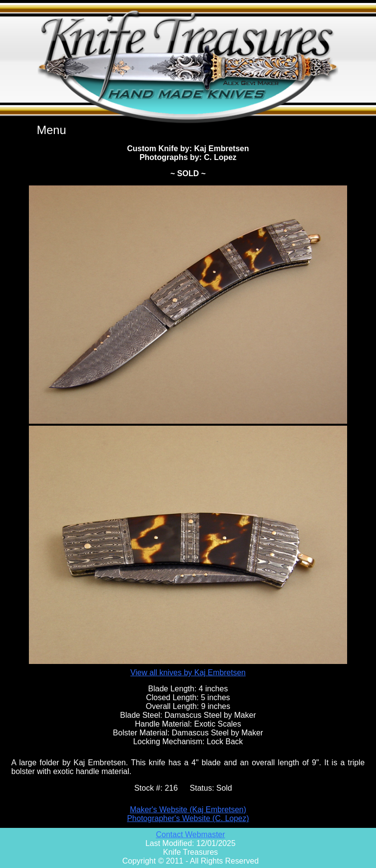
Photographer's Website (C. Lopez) (188, 818)
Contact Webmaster (190, 834)
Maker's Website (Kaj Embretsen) (188, 810)
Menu (51, 130)
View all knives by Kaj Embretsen (188, 673)
